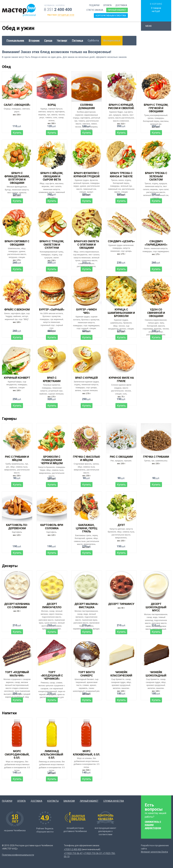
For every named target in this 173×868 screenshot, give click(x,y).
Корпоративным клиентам (111, 16)
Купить (17, 133)
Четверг (62, 40)
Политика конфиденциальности (18, 855)
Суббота (93, 40)
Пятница (78, 40)
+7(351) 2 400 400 (73, 849)
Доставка (121, 5)
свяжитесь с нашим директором (153, 825)
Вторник (34, 40)
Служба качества (114, 801)
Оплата (107, 5)
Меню (150, 26)
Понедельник (15, 40)
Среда (48, 40)
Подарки (94, 5)
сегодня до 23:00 (66, 15)
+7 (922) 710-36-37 (92, 853)
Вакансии (69, 801)
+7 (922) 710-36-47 (73, 853)
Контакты (53, 801)
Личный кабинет (117, 10)
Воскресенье (112, 40)
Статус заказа (95, 10)
